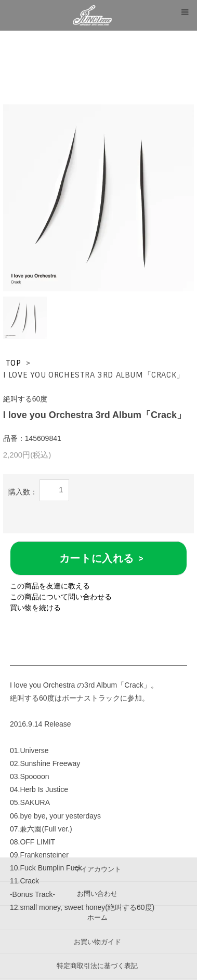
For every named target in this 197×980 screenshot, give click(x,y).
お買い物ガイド (97, 942)
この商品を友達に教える (50, 586)
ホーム (97, 917)
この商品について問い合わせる (61, 597)
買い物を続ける (35, 608)
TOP (14, 363)
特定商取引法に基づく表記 (97, 966)
